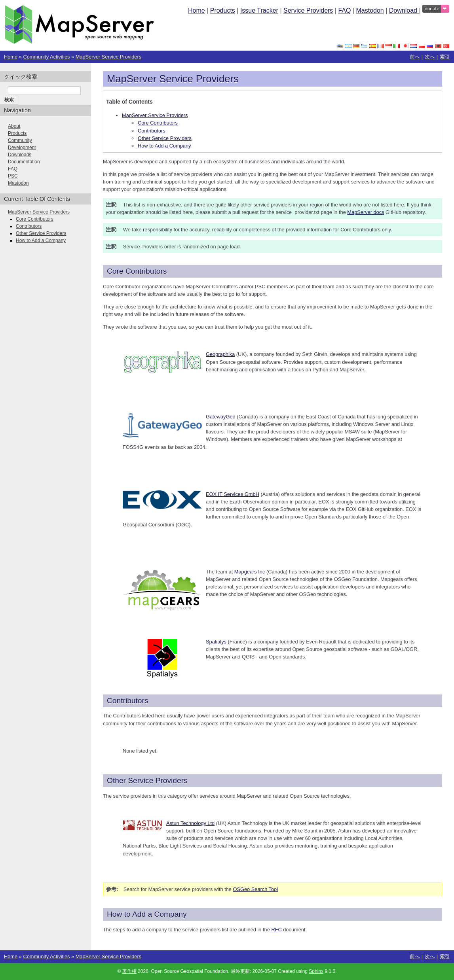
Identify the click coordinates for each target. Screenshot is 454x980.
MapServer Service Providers (108, 57)
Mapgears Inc (250, 572)
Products (223, 10)
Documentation (24, 162)
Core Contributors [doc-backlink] (137, 271)
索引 (445, 57)
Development (22, 148)
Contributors (152, 131)
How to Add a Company (164, 146)
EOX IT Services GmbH (233, 494)
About (14, 126)
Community (20, 140)
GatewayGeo (221, 417)
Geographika (220, 354)
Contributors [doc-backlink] (128, 701)
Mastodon (370, 10)
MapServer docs (366, 212)
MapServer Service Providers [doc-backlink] (173, 79)
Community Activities (46, 57)
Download (404, 10)
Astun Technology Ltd (190, 823)
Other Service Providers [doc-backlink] (147, 780)
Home (197, 10)
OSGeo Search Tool (256, 889)
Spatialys (216, 642)
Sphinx (316, 971)
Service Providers (308, 10)
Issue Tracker (259, 10)
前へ (415, 57)
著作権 (129, 971)
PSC (13, 176)
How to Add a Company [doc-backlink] (147, 914)
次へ (430, 57)
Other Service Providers (165, 138)
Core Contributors (158, 123)
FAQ (344, 10)
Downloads (20, 155)
